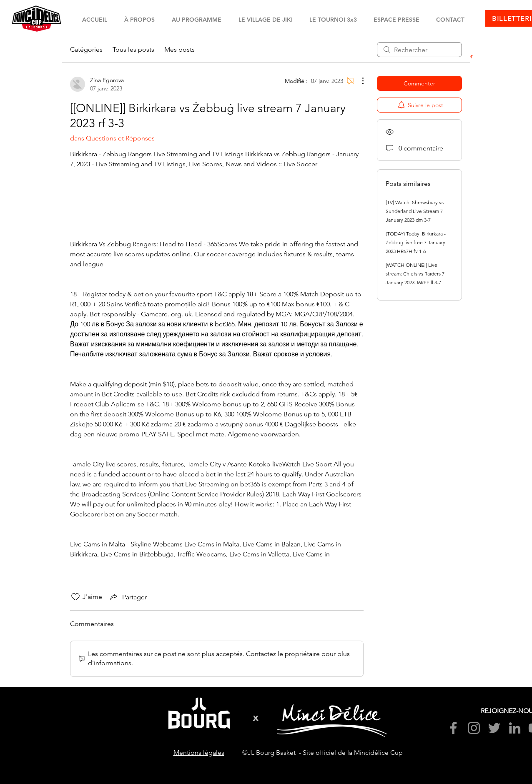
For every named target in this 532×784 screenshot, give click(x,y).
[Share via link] (128, 597)
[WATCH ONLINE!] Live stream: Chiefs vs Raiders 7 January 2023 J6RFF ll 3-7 (415, 274)
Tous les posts (133, 49)
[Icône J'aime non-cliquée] (75, 597)
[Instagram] (474, 728)
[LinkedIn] (515, 728)
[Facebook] (453, 728)
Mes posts (179, 49)
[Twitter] (494, 728)
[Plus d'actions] (359, 81)
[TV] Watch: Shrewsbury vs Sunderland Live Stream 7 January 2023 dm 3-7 (415, 211)
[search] (419, 50)
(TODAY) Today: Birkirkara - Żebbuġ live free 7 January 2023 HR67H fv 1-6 (416, 242)
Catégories (86, 49)
